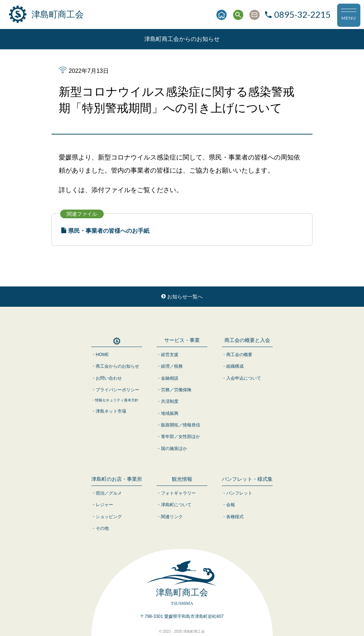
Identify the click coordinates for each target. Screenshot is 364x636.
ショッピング (109, 517)
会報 (231, 505)
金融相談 (170, 378)
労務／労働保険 (176, 390)
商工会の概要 (239, 355)
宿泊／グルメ (109, 493)
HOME (102, 355)
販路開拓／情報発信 (181, 425)
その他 (102, 528)
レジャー (104, 505)
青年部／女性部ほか (181, 437)
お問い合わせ (109, 378)
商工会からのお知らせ (117, 366)
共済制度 (170, 401)
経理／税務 (172, 366)
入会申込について (244, 378)
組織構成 (235, 366)
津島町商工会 (46, 15)
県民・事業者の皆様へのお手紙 (105, 231)
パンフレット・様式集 (247, 479)
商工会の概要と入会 (247, 340)
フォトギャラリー (178, 493)
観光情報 (182, 479)
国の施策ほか (174, 449)
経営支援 (170, 355)
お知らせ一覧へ (182, 297)
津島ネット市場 (111, 411)
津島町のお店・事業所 (117, 479)
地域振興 (170, 413)
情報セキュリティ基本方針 (117, 400)
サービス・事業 (182, 340)
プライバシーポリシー (117, 390)
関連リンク (172, 517)
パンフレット (239, 493)
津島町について (176, 505)
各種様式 (235, 517)
